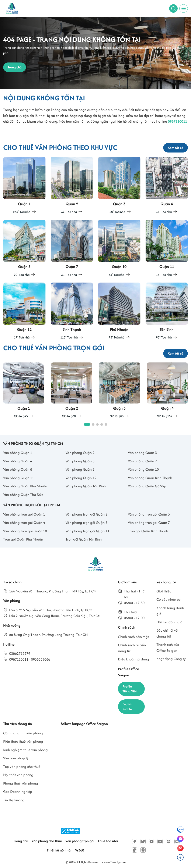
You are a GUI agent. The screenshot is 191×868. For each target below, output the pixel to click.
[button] (87, 424)
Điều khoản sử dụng (133, 659)
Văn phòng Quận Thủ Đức (23, 495)
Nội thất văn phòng (18, 775)
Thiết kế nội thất (59, 850)
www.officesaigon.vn (114, 862)
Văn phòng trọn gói (80, 841)
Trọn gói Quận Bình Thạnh (148, 531)
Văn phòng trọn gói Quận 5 (86, 523)
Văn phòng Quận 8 (18, 469)
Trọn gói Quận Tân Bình (84, 539)
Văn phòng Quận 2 (80, 453)
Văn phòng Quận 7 (142, 461)
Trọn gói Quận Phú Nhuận (23, 539)
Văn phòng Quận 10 (143, 469)
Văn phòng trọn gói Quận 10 (25, 531)
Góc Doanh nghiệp (18, 792)
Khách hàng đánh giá (170, 611)
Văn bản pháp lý (16, 758)
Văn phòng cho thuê (47, 841)
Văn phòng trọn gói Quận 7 (149, 523)
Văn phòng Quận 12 (81, 478)
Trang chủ (21, 841)
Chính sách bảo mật (133, 637)
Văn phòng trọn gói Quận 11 (87, 531)
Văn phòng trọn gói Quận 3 (149, 514)
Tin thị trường (14, 800)
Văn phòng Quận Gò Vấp (147, 486)
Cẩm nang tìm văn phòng (23, 733)
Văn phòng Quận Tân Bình (86, 486)
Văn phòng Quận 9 (80, 469)
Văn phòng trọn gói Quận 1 (24, 514)
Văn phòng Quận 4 (18, 461)
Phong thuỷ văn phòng (21, 783)
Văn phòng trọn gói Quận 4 (24, 523)
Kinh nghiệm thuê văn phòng (25, 750)
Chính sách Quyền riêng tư (132, 648)
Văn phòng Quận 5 (80, 461)
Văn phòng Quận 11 (19, 478)
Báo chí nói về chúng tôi (167, 633)
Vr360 (80, 850)
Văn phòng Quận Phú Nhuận (25, 486)
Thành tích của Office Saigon (168, 648)
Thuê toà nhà (108, 841)
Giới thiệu (164, 591)
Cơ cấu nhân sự (169, 599)
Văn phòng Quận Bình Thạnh (150, 478)
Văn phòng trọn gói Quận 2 (86, 514)
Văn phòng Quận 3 (142, 453)
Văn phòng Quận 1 (18, 453)
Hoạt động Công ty (171, 659)
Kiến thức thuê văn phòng (23, 741)
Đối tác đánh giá (169, 622)
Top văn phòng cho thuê (22, 767)
